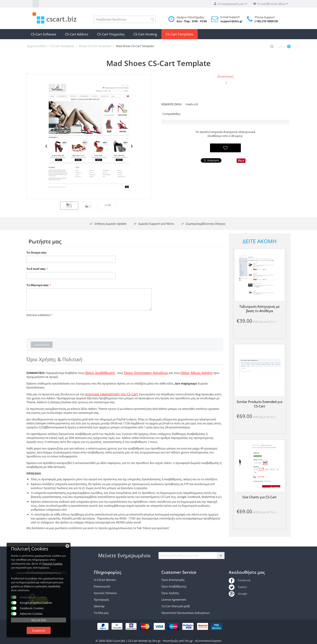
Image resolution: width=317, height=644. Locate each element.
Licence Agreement (174, 600)
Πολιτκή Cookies (52, 564)
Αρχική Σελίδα (36, 46)
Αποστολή (42, 345)
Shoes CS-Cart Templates (95, 46)
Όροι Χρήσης (170, 593)
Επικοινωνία (102, 586)
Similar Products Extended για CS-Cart (259, 404)
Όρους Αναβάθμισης (100, 373)
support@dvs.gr (231, 21)
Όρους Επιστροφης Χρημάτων (146, 373)
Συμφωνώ (39, 630)
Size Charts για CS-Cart (259, 497)
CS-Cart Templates (180, 34)
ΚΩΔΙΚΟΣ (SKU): (172, 104)
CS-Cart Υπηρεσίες (111, 34)
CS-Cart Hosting (145, 34)
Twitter (238, 587)
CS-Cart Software (43, 34)
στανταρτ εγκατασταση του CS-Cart (112, 394)
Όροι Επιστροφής (173, 580)
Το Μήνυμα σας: (38, 285)
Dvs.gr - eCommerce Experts (203, 641)
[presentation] (60, 327)
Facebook (240, 580)
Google (238, 594)
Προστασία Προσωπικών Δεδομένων (186, 613)
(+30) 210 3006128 (266, 21)
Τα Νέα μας (101, 613)
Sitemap (99, 606)
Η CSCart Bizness (105, 580)
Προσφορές (101, 600)
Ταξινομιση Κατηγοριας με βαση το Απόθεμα (259, 309)
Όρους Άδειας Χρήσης (197, 373)
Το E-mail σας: (36, 269)
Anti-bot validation (39, 315)
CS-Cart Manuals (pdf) (176, 606)
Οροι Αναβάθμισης (174, 586)
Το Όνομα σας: (37, 252)
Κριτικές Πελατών (105, 593)
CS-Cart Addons (77, 34)
